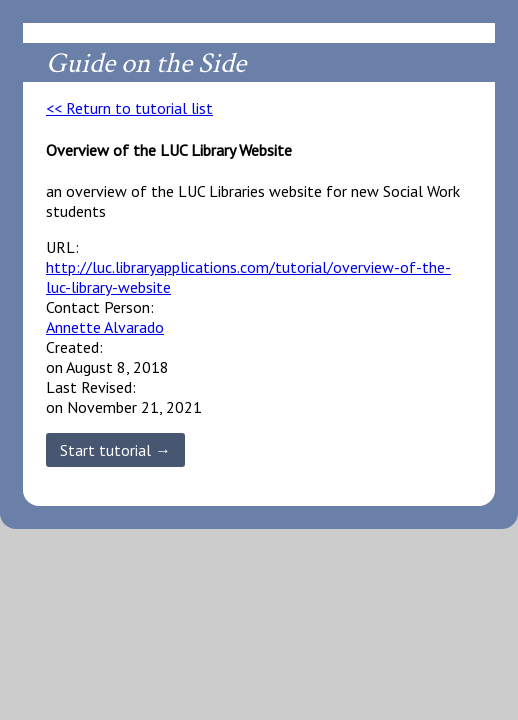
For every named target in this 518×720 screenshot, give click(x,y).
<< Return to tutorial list (129, 108)
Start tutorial (105, 450)
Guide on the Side (146, 63)
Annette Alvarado (105, 327)
